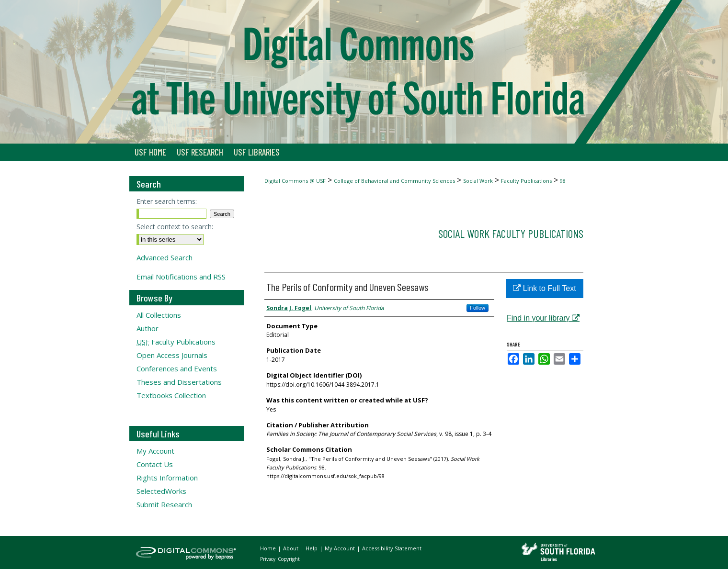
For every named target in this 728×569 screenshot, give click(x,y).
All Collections (159, 315)
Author (148, 328)
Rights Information (167, 478)
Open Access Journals (172, 355)
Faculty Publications (526, 181)
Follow (478, 308)
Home (269, 548)
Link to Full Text (544, 288)
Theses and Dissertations (179, 382)
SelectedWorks (161, 491)
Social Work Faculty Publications (511, 233)
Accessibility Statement (392, 548)
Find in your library (543, 318)
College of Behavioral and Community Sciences (394, 181)
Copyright (289, 559)
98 (563, 181)
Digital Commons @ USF (295, 181)
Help (312, 548)
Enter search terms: (167, 201)
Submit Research (164, 504)
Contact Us (155, 464)
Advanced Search (165, 257)
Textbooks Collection (171, 395)
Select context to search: (175, 227)
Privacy (268, 559)
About (291, 548)
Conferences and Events (177, 368)
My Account (155, 451)
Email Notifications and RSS (181, 277)
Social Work (478, 181)
